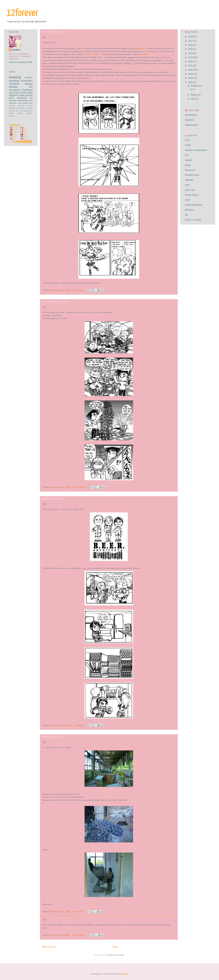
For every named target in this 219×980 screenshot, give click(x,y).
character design (21, 84)
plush (11, 98)
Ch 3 (45, 307)
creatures (27, 90)
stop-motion (14, 93)
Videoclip (13, 103)
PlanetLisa (190, 170)
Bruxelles (21, 106)
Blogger (125, 974)
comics (29, 77)
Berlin (24, 93)
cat (27, 108)
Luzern (30, 106)
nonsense (14, 90)
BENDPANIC (191, 115)
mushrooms (28, 111)
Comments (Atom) (115, 955)
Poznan (22, 108)
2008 (191, 78)
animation (14, 81)
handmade (22, 100)
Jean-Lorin (190, 190)
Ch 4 (45, 37)
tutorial (12, 116)
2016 (191, 45)
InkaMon (16, 50)
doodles (13, 87)
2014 (191, 53)
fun (31, 98)
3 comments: (78, 290)
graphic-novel (14, 111)
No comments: (80, 487)
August (194, 95)
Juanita (188, 160)
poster (11, 113)
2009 (191, 74)
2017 (191, 41)
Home (115, 947)
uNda (188, 200)
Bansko (12, 106)
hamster (13, 100)
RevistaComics (192, 175)
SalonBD (189, 180)
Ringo (188, 165)
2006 (191, 82)
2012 (191, 61)
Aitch (187, 185)
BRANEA (189, 210)
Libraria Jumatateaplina (196, 150)
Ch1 (44, 742)
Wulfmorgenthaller (194, 205)
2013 (191, 57)
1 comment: (79, 725)
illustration (27, 81)
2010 (191, 70)
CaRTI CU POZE (193, 220)
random (20, 113)
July (193, 99)
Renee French (192, 195)
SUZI (187, 140)
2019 (191, 37)
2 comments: (78, 912)
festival (25, 103)
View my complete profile (21, 62)
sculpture (29, 113)
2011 (191, 66)
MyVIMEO (190, 120)
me (31, 87)
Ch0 (44, 920)
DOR (31, 101)
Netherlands (14, 108)
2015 (191, 49)
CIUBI (188, 145)
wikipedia (144, 54)
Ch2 (44, 504)
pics (72, 69)
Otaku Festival (92, 54)
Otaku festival (26, 95)
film (31, 103)
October (195, 86)
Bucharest (22, 98)
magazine (140, 48)
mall (21, 111)
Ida (186, 215)
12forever (22, 13)
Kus (187, 155)
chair (31, 108)
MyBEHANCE (192, 125)
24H (20, 103)
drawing (15, 77)
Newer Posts (49, 947)
